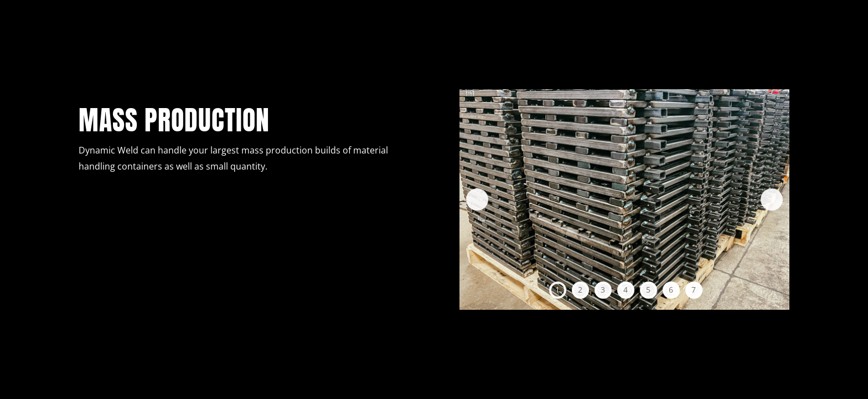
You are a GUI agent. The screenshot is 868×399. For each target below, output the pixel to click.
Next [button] (772, 199)
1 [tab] (557, 290)
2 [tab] (580, 290)
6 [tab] (671, 290)
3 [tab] (603, 290)
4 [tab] (626, 290)
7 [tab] (694, 290)
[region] (624, 199)
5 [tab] (648, 290)
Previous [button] (477, 199)
